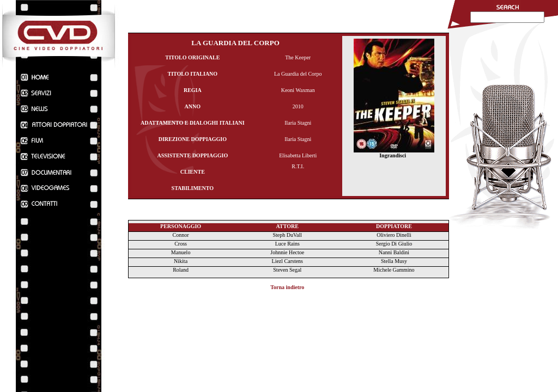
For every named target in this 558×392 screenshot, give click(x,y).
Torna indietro (287, 287)
